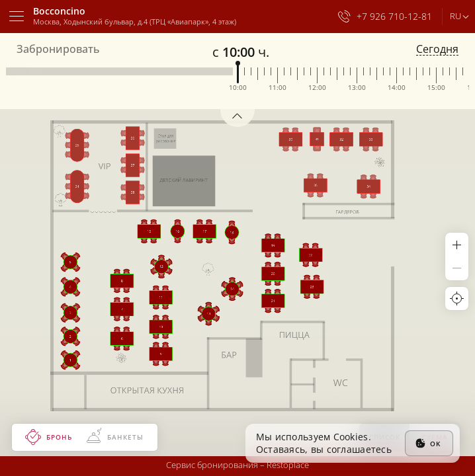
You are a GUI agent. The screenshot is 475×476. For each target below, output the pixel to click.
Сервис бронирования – (237, 465)
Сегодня (437, 49)
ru (455, 16)
